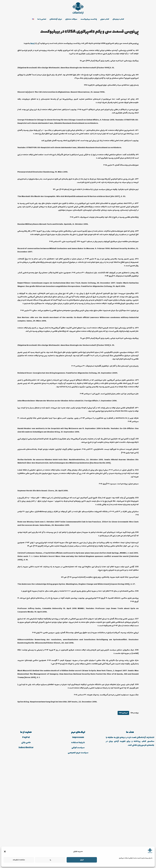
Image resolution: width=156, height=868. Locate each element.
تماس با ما (38, 20)
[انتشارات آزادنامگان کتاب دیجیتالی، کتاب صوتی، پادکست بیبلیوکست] (78, 8)
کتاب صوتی (108, 20)
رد (50, 860)
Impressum (78, 843)
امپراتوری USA (122, 818)
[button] (5, 852)
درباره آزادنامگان (53, 20)
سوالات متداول (71, 20)
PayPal (26, 843)
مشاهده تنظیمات (19, 860)
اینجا (136, 48)
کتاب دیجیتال (122, 20)
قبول (82, 860)
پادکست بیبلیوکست (90, 20)
